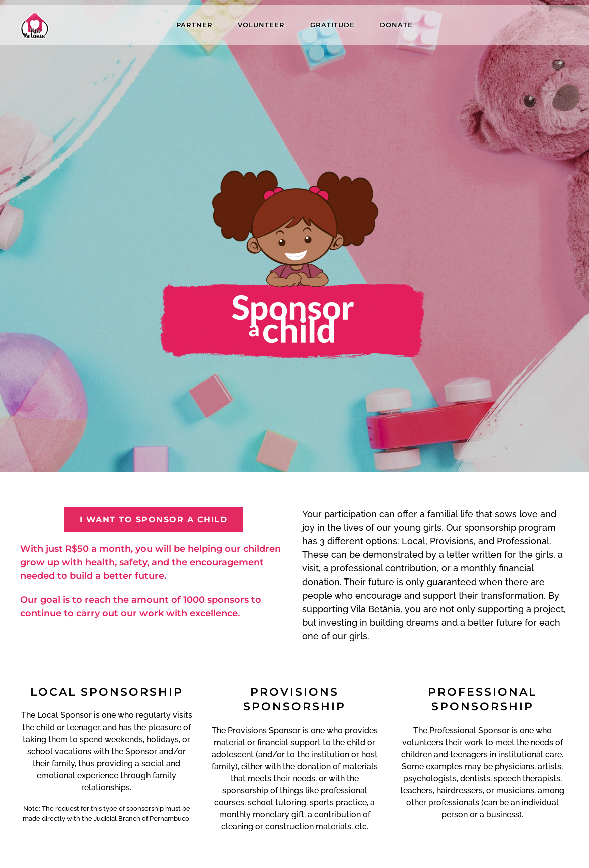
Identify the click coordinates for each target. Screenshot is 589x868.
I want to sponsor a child (154, 520)
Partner (194, 25)
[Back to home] (34, 25)
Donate (396, 25)
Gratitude (332, 25)
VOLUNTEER (261, 25)
